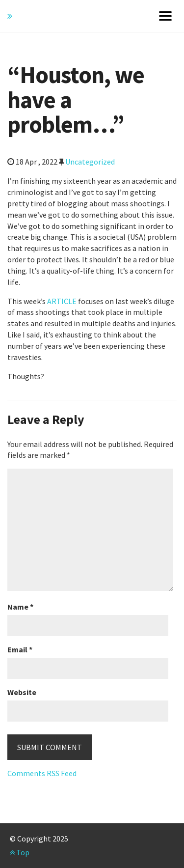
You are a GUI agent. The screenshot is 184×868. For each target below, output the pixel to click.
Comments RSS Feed (42, 773)
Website (22, 692)
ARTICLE (62, 301)
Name (20, 607)
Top (20, 852)
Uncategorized (90, 162)
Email (20, 649)
